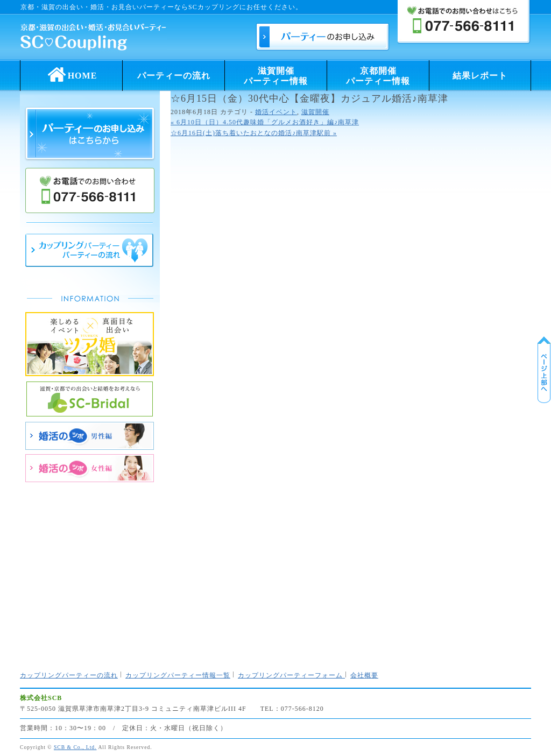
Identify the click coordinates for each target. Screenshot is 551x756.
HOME (72, 72)
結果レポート (480, 76)
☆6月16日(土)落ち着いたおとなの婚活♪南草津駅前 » (254, 133)
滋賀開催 (315, 112)
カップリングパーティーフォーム (291, 675)
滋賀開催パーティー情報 (276, 76)
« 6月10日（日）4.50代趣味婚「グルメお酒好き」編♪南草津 (265, 122)
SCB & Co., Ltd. (75, 747)
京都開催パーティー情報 (378, 76)
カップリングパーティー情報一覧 (178, 675)
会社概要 (364, 675)
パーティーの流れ (174, 76)
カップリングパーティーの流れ (69, 675)
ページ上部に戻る (544, 370)
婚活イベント (276, 112)
